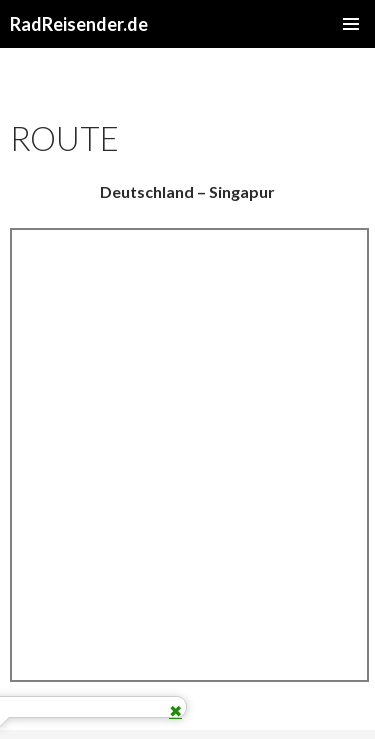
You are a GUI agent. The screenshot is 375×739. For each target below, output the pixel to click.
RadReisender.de (79, 24)
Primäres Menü (351, 24)
